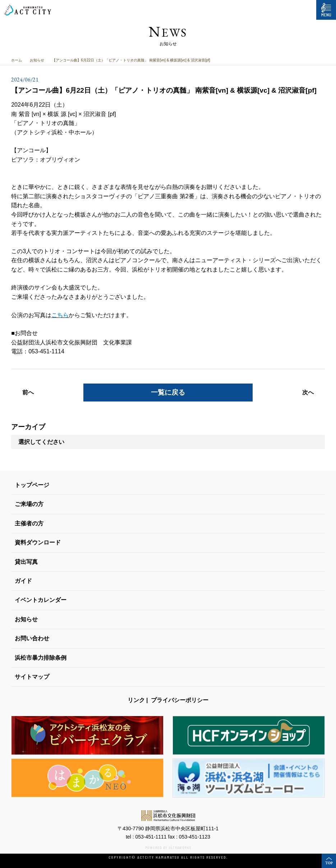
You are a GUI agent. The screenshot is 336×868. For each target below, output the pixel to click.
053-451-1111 (151, 837)
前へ (28, 392)
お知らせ (37, 60)
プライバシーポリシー (180, 700)
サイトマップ (32, 677)
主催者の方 (29, 523)
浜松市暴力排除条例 (41, 658)
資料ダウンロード (38, 542)
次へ (308, 392)
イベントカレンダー (41, 600)
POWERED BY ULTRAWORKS (168, 848)
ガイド (23, 581)
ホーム (17, 60)
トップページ (32, 485)
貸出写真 (26, 562)
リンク (136, 700)
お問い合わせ (32, 638)
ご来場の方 (29, 504)
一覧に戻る (168, 392)
